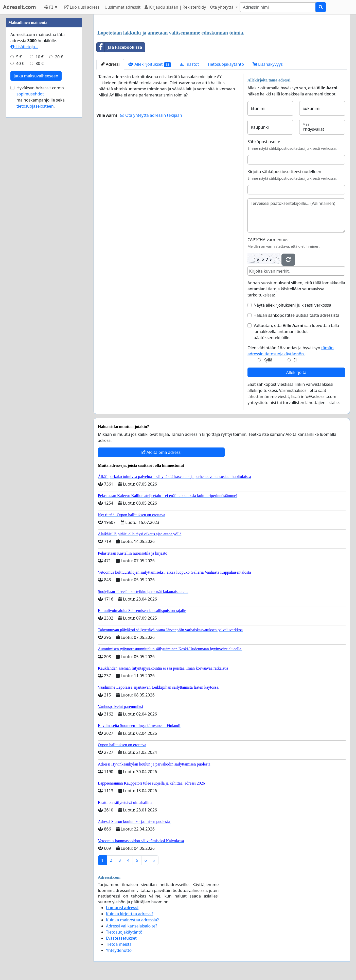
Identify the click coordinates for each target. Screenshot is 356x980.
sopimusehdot (30, 94)
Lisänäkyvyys (268, 64)
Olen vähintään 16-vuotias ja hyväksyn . (291, 351)
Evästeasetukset (121, 938)
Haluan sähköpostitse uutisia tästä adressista (296, 315)
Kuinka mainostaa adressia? (132, 920)
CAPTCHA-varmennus (268, 240)
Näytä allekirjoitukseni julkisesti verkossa (292, 305)
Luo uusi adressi (82, 7)
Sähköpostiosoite (264, 142)
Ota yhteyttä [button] (222, 7)
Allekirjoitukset (150, 64)
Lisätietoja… (24, 47)
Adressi (110, 64)
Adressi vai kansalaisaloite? (132, 926)
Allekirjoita (296, 372)
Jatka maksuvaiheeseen (36, 76)
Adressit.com (20, 7)
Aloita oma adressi (161, 452)
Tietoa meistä (119, 944)
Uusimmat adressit (122, 7)
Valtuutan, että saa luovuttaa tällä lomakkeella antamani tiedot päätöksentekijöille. (296, 331)
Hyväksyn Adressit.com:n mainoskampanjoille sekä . (41, 97)
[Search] (278, 7)
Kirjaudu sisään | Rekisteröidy (175, 7)
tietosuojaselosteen (35, 106)
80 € (40, 63)
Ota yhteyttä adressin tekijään (151, 115)
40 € (20, 63)
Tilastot (189, 64)
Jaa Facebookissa (119, 47)
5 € (19, 57)
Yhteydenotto (119, 950)
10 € (40, 57)
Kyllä (268, 360)
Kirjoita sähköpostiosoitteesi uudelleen (284, 172)
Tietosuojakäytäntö (226, 64)
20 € (59, 57)
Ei (295, 360)
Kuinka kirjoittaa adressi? (130, 914)
